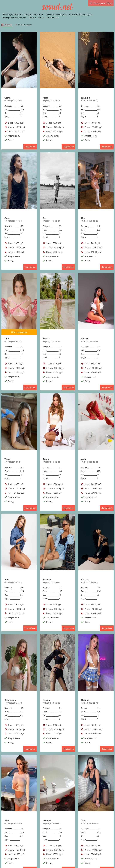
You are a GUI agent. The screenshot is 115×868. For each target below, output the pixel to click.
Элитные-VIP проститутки (81, 15)
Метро (41, 17)
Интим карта (53, 17)
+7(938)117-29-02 (13, 462)
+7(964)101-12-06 (13, 101)
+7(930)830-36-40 (13, 703)
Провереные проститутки (14, 17)
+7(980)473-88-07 (90, 101)
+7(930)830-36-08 (51, 462)
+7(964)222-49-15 (51, 101)
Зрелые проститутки (34, 15)
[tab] (7, 25)
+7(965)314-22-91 (90, 221)
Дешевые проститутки (56, 15)
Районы (32, 17)
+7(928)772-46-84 (51, 342)
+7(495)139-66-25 (13, 342)
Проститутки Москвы (12, 15)
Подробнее (30, 147)
